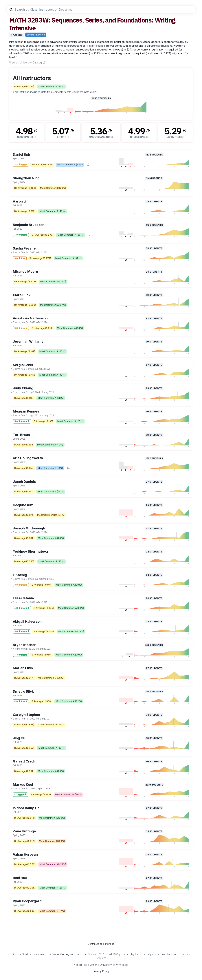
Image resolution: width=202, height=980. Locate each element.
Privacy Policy (101, 971)
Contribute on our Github (101, 944)
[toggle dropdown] (12, 252)
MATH (18, 20)
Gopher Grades (21, 954)
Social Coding (61, 954)
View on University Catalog (27, 62)
